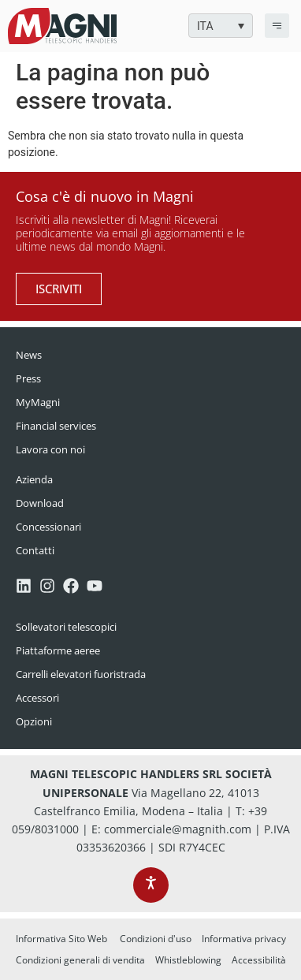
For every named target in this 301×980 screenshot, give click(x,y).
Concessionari (48, 527)
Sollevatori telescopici (66, 627)
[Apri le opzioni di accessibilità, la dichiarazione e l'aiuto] (151, 885)
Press (28, 378)
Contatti (35, 550)
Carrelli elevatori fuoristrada (81, 674)
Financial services (56, 426)
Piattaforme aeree (58, 650)
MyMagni (38, 402)
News (29, 355)
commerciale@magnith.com (178, 829)
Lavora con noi (50, 449)
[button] (221, 26)
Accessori (37, 698)
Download (40, 503)
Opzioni (34, 721)
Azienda (34, 479)
